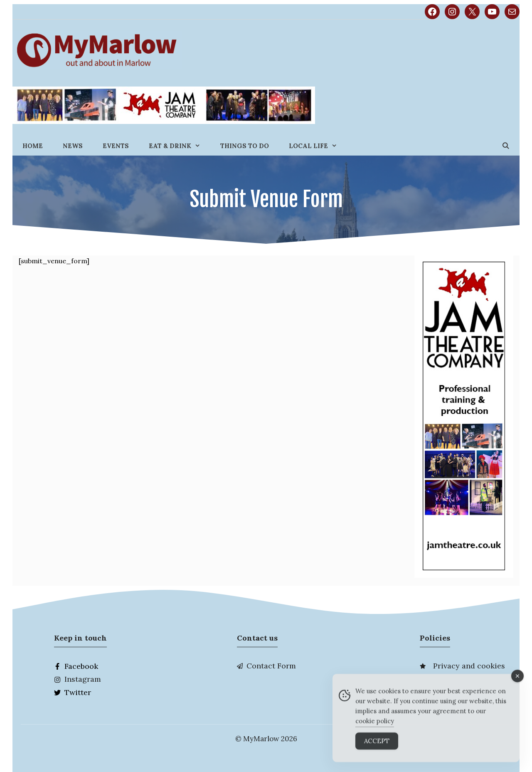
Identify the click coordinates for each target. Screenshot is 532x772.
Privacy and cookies (469, 666)
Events (116, 146)
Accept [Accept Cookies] (377, 746)
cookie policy (375, 726)
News (73, 146)
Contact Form (271, 666)
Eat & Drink (180, 146)
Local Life (318, 146)
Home (33, 146)
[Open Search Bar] (506, 146)
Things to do (245, 146)
